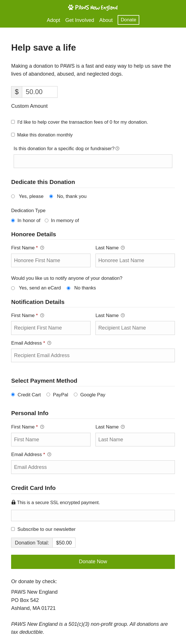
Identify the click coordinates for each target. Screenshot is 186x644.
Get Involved (80, 20)
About (106, 20)
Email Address (31, 343)
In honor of (29, 220)
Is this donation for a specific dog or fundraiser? (67, 149)
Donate (128, 20)
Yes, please (31, 196)
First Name (27, 248)
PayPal (61, 395)
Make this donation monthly (45, 135)
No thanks (85, 288)
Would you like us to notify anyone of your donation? (67, 278)
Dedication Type (28, 211)
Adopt (53, 20)
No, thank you (72, 196)
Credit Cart (29, 395)
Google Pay (93, 395)
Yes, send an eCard (40, 288)
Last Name (110, 248)
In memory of (65, 220)
